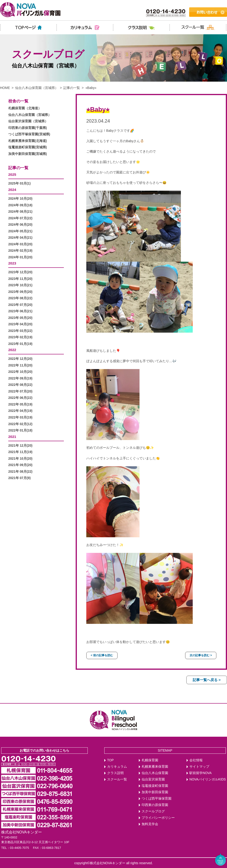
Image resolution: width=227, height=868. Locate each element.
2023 (12, 263)
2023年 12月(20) (20, 272)
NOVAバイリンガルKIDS (208, 779)
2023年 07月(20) (20, 305)
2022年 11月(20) (20, 365)
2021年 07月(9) (20, 478)
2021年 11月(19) (20, 452)
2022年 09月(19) (20, 378)
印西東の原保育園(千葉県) (28, 128)
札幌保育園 (150, 760)
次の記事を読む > (201, 655)
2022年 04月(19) (20, 411)
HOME (5, 88)
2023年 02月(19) (20, 337)
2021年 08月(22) (20, 472)
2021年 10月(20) (20, 459)
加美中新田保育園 (155, 792)
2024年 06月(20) (20, 225)
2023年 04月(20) (20, 324)
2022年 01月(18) (20, 430)
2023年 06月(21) (20, 311)
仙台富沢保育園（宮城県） (28, 121)
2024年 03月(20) (20, 244)
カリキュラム (117, 767)
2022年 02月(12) (20, 424)
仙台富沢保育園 (153, 779)
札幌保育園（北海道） (25, 108)
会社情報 (196, 760)
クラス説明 (115, 773)
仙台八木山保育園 (155, 773)
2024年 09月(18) (20, 205)
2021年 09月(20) (20, 465)
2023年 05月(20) (20, 318)
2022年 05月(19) (20, 404)
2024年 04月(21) (20, 238)
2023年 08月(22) (20, 298)
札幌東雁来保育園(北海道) (28, 141)
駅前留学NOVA (201, 773)
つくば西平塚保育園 (157, 799)
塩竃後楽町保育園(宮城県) (28, 147)
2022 (12, 350)
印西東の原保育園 (155, 805)
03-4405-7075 (20, 848)
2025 (12, 174)
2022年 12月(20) (20, 359)
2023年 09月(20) (20, 292)
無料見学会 (150, 824)
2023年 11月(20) (20, 279)
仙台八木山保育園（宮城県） (37, 88)
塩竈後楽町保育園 (155, 786)
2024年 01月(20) (20, 257)
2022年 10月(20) (20, 372)
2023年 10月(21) (20, 285)
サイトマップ (199, 767)
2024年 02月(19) (20, 251)
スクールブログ (153, 811)
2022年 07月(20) (20, 391)
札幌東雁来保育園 (155, 767)
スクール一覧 (117, 779)
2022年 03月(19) (20, 417)
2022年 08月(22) (20, 385)
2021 (12, 437)
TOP (110, 760)
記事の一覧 (72, 88)
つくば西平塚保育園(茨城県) (29, 134)
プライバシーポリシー (158, 818)
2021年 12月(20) (20, 446)
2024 (12, 190)
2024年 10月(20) (20, 199)
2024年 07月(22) (20, 218)
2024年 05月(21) (20, 231)
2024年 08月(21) (20, 212)
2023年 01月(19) (20, 344)
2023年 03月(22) (20, 331)
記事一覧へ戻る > (207, 680)
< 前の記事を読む (102, 655)
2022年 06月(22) (20, 398)
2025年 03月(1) (20, 183)
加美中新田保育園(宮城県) (28, 154)
